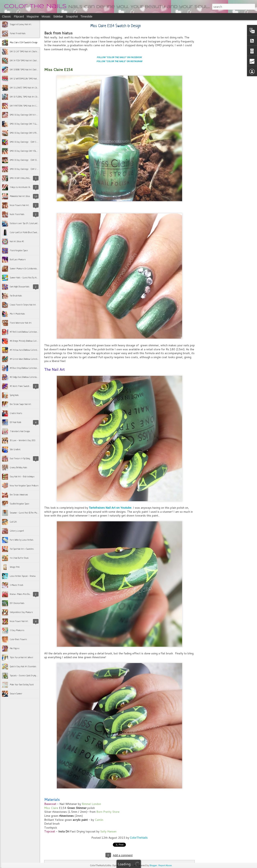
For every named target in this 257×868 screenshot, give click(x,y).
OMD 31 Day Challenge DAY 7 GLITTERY (26, 124)
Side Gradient (15, 450)
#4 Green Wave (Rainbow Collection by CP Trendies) (31, 359)
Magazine (33, 16)
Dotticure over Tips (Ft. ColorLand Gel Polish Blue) (30, 223)
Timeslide (86, 16)
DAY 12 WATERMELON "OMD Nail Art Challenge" (30, 79)
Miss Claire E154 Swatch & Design (24, 43)
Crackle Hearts (16, 413)
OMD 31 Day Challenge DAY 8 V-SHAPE (26, 115)
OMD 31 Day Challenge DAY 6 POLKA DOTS (27, 133)
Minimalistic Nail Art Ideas (20, 196)
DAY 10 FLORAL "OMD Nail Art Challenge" (27, 97)
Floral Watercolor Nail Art (21, 323)
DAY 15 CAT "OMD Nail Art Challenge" (25, 52)
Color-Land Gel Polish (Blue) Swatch (24, 233)
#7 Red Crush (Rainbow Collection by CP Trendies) (30, 332)
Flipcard (19, 16)
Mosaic (46, 16)
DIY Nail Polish (15, 422)
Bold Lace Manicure (18, 260)
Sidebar (58, 16)
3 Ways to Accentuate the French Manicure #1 (29, 187)
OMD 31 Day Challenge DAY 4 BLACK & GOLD (28, 151)
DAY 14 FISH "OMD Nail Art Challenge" (26, 61)
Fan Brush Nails (16, 296)
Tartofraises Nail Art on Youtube (110, 508)
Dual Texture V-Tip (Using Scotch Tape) (25, 459)
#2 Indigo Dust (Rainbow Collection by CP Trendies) (30, 377)
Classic (7, 16)
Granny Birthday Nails (18, 468)
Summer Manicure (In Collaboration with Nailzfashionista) (32, 269)
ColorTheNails (139, 838)
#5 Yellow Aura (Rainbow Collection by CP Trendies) (31, 350)
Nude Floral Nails (17, 214)
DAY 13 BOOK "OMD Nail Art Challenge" (25, 70)
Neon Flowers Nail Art (19, 205)
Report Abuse (165, 865)
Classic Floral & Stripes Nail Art (23, 305)
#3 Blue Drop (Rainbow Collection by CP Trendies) (30, 368)
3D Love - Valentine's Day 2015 (23, 441)
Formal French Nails (18, 34)
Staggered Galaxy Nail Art (21, 25)
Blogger (153, 865)
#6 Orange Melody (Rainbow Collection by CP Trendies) (32, 341)
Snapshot (72, 16)
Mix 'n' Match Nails (17, 314)
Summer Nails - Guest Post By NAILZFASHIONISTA (31, 278)
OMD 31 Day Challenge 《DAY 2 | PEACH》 (28, 169)
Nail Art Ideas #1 (17, 242)
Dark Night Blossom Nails (20, 287)
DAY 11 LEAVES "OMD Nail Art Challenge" (27, 88)
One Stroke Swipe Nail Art (20, 404)
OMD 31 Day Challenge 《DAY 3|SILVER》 (27, 160)
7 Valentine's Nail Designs (20, 431)
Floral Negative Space (19, 251)
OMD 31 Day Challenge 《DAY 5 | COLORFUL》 (29, 142)
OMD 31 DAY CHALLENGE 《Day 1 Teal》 (27, 178)
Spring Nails (14, 395)
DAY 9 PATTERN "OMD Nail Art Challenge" (27, 106)
